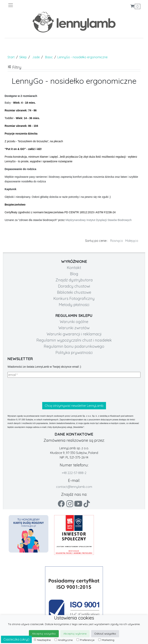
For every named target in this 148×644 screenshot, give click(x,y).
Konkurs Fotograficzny (74, 298)
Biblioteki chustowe (74, 292)
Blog (74, 274)
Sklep (23, 57)
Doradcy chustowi (74, 286)
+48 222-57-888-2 (74, 473)
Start (11, 57)
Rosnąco (117, 241)
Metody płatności (74, 305)
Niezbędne (42, 640)
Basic (49, 57)
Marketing (106, 640)
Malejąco (132, 241)
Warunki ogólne (74, 322)
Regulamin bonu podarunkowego (74, 346)
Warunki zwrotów (74, 328)
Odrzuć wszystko (105, 634)
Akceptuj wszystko (44, 634)
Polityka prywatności (74, 352)
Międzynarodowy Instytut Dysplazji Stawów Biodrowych (99, 220)
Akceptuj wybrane (75, 634)
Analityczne (64, 640)
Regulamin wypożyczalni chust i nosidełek (74, 340)
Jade (36, 57)
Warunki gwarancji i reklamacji (74, 334)
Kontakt (74, 268)
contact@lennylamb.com (74, 487)
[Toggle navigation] (41, 5)
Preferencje (85, 640)
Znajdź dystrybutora (74, 280)
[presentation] (37, 390)
